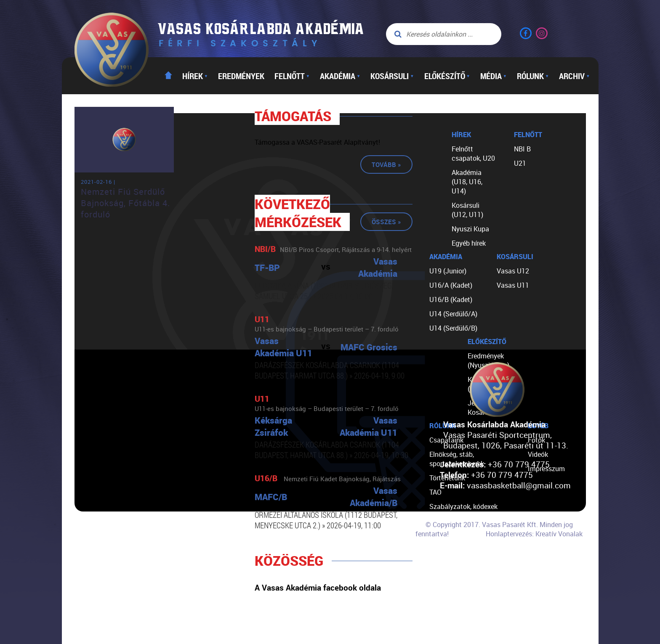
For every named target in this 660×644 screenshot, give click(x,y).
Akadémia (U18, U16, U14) (467, 182)
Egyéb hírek (469, 243)
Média (494, 76)
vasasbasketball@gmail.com (519, 485)
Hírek (195, 76)
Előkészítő (447, 76)
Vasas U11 (513, 285)
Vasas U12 (513, 271)
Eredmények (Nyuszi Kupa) (488, 360)
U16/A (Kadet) (451, 285)
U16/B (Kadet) (451, 299)
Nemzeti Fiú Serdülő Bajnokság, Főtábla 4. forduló (125, 203)
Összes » (386, 222)
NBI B (522, 149)
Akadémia (340, 76)
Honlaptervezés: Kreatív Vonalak (534, 534)
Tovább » (386, 164)
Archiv (574, 76)
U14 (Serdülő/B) (453, 328)
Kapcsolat (445, 564)
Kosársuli (392, 76)
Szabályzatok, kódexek (463, 506)
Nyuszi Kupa (470, 229)
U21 (520, 163)
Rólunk (533, 76)
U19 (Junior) (448, 271)
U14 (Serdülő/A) (453, 314)
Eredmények (241, 76)
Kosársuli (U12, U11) (467, 210)
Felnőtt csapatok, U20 (473, 154)
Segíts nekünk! (451, 549)
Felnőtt (292, 76)
